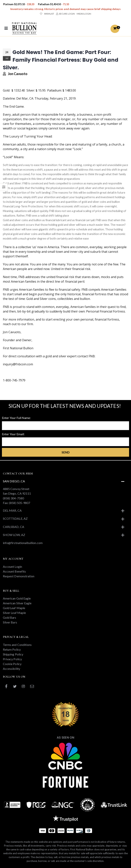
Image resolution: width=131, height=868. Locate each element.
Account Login (12, 567)
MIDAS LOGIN (84, 14)
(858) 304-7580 (13, 498)
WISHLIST (47, 14)
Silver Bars (10, 622)
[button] (115, 29)
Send (66, 452)
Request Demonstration (19, 576)
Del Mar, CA (12, 510)
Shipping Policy (13, 654)
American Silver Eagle (17, 603)
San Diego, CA (14, 481)
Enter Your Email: (13, 434)
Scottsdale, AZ (15, 518)
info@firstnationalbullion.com (23, 543)
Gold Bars (10, 617)
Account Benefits (14, 571)
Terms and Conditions (17, 645)
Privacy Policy (12, 659)
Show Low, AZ (14, 535)
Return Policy (12, 649)
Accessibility (12, 669)
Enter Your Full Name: (16, 418)
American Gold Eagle (17, 598)
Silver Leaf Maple (14, 613)
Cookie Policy (12, 664)
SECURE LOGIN (65, 14)
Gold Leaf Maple (14, 608)
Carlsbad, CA (14, 527)
